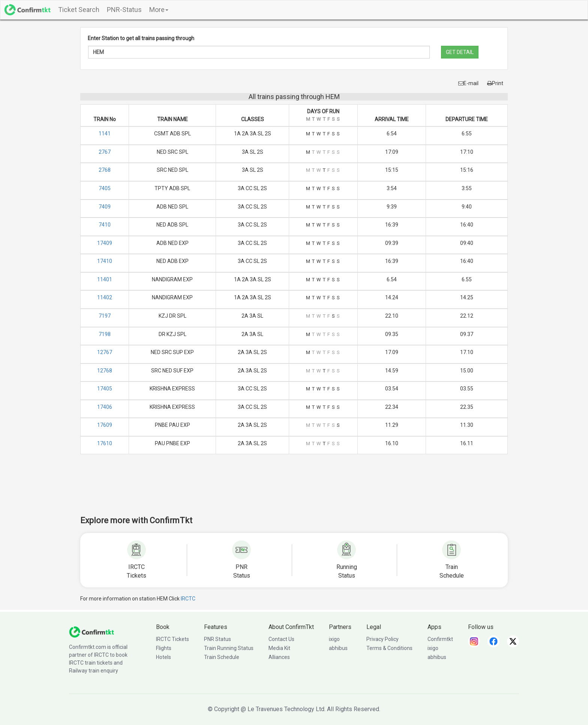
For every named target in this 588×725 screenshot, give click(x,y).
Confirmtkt (440, 639)
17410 (105, 261)
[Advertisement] (294, 490)
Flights (164, 648)
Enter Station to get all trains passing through (141, 38)
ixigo (334, 639)
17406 (105, 407)
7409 (105, 207)
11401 (105, 279)
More (159, 10)
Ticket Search (79, 10)
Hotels (163, 657)
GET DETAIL (460, 52)
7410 (105, 225)
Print (495, 83)
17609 (105, 425)
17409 (105, 243)
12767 (105, 352)
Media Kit (279, 648)
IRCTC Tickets (172, 639)
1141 (105, 134)
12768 (105, 371)
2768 (105, 170)
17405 (105, 389)
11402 (105, 297)
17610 (105, 443)
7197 (105, 316)
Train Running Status (229, 648)
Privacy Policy (382, 639)
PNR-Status (124, 10)
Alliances (279, 657)
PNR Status (217, 639)
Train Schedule (222, 657)
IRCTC (188, 599)
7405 (105, 188)
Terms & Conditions (389, 648)
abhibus (338, 648)
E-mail (468, 83)
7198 (105, 334)
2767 (105, 152)
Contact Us (281, 639)
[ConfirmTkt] (91, 632)
